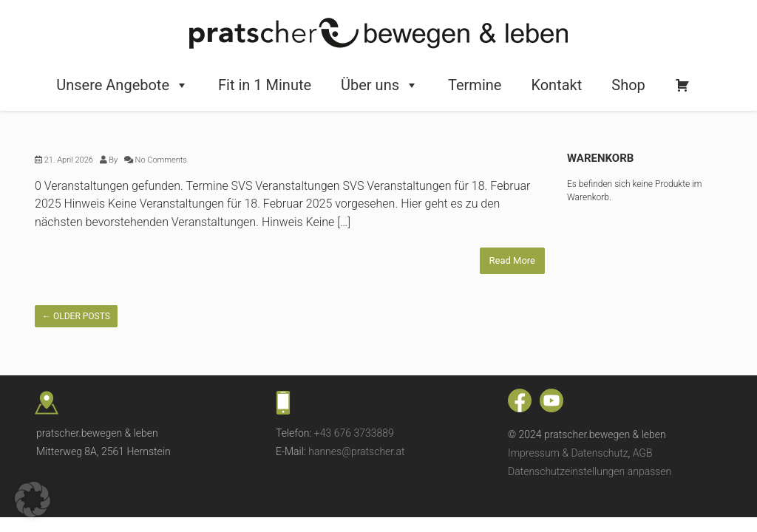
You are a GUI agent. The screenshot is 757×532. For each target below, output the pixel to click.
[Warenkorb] (682, 85)
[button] (33, 499)
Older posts (76, 316)
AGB (643, 453)
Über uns (380, 85)
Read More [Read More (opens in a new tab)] (512, 260)
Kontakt (556, 85)
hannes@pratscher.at (356, 451)
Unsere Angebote (122, 85)
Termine (475, 85)
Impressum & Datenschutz (568, 453)
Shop (628, 85)
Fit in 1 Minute (265, 85)
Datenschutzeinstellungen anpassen (590, 471)
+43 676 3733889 (354, 433)
